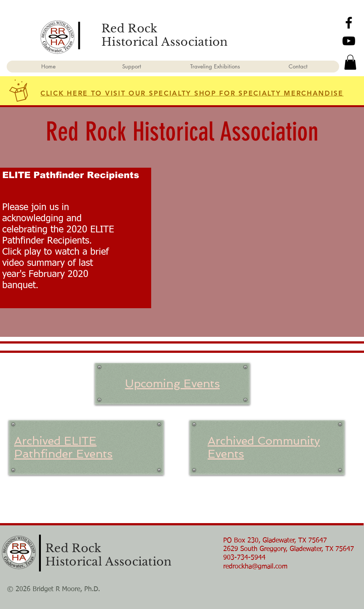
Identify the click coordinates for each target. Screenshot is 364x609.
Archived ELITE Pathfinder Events (63, 447)
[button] (350, 62)
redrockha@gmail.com (255, 567)
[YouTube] (349, 41)
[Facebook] (349, 23)
